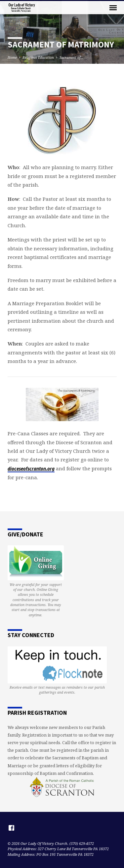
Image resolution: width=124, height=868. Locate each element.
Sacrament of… (71, 57)
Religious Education (38, 57)
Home (12, 57)
